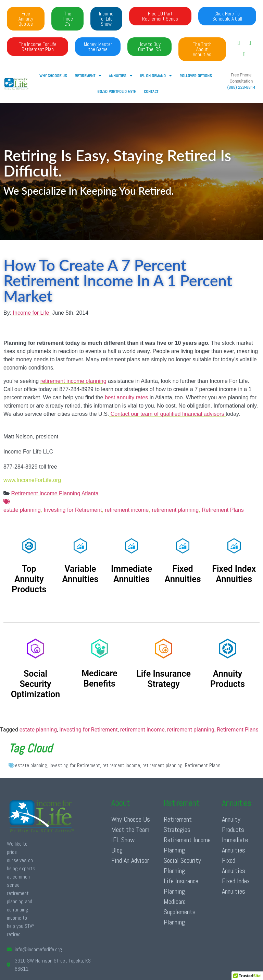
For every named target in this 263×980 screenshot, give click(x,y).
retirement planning (175, 510)
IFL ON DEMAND (156, 76)
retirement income (127, 510)
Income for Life (31, 313)
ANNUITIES (121, 76)
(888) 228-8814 (241, 87)
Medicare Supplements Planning (180, 912)
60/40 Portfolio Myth (117, 92)
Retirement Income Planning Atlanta (55, 493)
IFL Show (123, 840)
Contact (151, 92)
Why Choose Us (53, 76)
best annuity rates (127, 397)
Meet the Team (130, 830)
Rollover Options (196, 76)
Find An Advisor (130, 860)
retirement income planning (73, 381)
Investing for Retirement (73, 510)
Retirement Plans (223, 510)
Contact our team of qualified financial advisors (167, 414)
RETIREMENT (88, 76)
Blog (117, 850)
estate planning (131, 505)
